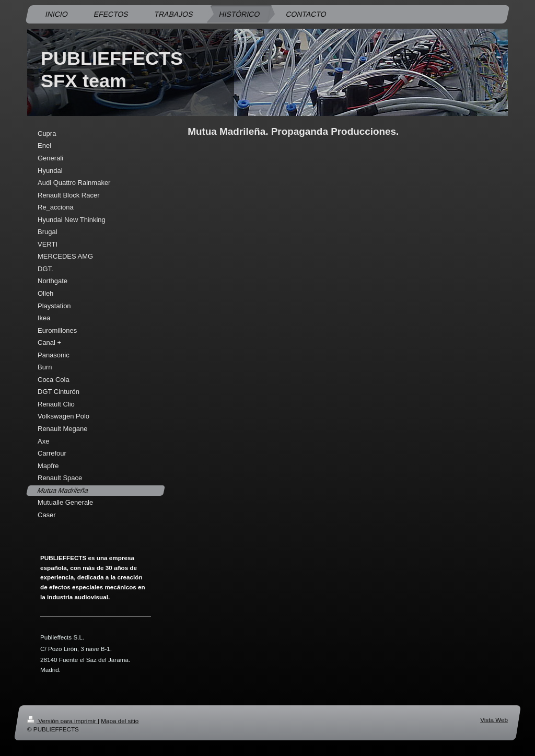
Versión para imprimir (62, 721)
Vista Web (494, 720)
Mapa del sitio (120, 721)
